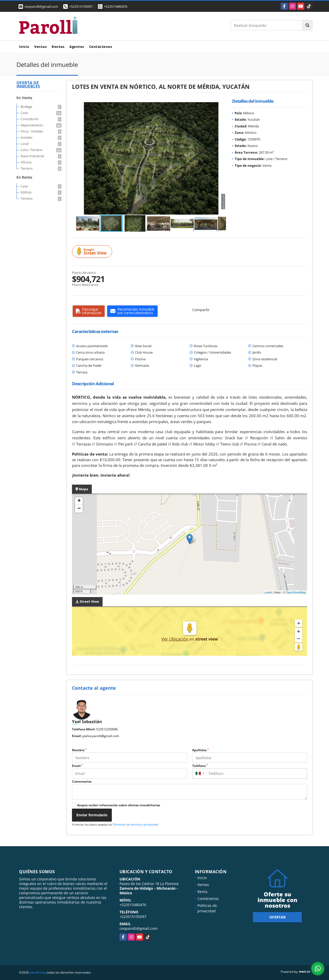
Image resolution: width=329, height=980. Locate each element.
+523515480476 (116, 6)
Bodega (41, 107)
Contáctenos (101, 47)
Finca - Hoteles (41, 131)
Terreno (41, 168)
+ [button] (79, 501)
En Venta (24, 98)
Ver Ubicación (175, 639)
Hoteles (41, 137)
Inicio (24, 47)
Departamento (41, 125)
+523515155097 (81, 6)
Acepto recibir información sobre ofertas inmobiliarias (119, 805)
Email (77, 766)
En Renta (24, 177)
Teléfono (200, 766)
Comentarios (82, 781)
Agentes (77, 47)
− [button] (79, 509)
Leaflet (268, 592)
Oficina (41, 162)
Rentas (58, 47)
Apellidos (200, 750)
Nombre (79, 750)
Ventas (40, 47)
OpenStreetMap (296, 592)
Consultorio (41, 119)
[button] (221, 107)
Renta (202, 892)
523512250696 (107, 729)
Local (41, 144)
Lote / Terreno (41, 150)
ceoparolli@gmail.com (139, 928)
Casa (41, 113)
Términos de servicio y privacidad (136, 824)
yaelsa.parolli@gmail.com (101, 736)
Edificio (41, 192)
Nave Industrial (41, 156)
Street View (93, 252)
